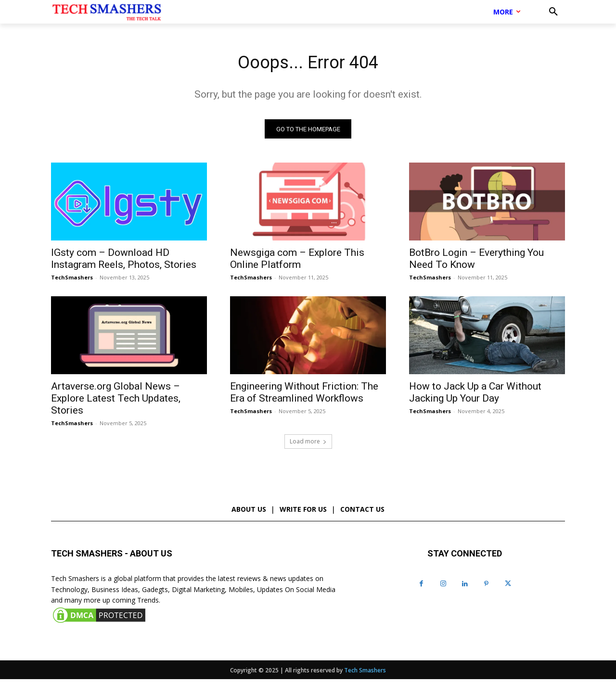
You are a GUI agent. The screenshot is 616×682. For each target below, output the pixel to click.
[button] (553, 12)
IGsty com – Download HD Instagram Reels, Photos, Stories (124, 261)
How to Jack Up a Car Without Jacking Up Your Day (475, 395)
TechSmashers (72, 280)
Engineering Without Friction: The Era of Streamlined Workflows (304, 395)
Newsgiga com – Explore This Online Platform (297, 261)
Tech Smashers (365, 673)
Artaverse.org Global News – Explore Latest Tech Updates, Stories (116, 401)
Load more (308, 444)
